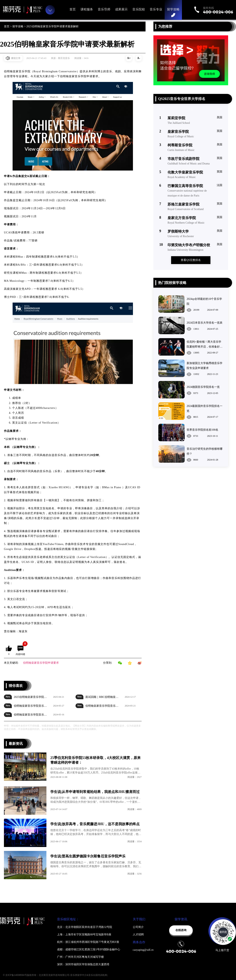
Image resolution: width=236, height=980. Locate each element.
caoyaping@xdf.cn (143, 950)
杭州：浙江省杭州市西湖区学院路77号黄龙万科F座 (88, 942)
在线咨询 (181, 930)
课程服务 (87, 9)
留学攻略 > (19, 26)
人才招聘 (138, 935)
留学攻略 (173, 9)
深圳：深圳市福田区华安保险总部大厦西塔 (83, 964)
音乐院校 (139, 9)
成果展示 (121, 9)
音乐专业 (156, 9)
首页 (73, 9)
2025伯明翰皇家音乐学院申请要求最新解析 (53, 26)
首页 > (8, 26)
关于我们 (139, 919)
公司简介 (138, 927)
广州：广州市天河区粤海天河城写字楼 (80, 957)
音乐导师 (104, 9)
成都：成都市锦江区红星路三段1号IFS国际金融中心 (89, 949)
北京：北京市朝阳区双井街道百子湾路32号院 (85, 927)
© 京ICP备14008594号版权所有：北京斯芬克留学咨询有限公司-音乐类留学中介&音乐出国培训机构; (55, 975)
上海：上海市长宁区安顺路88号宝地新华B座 (84, 935)
